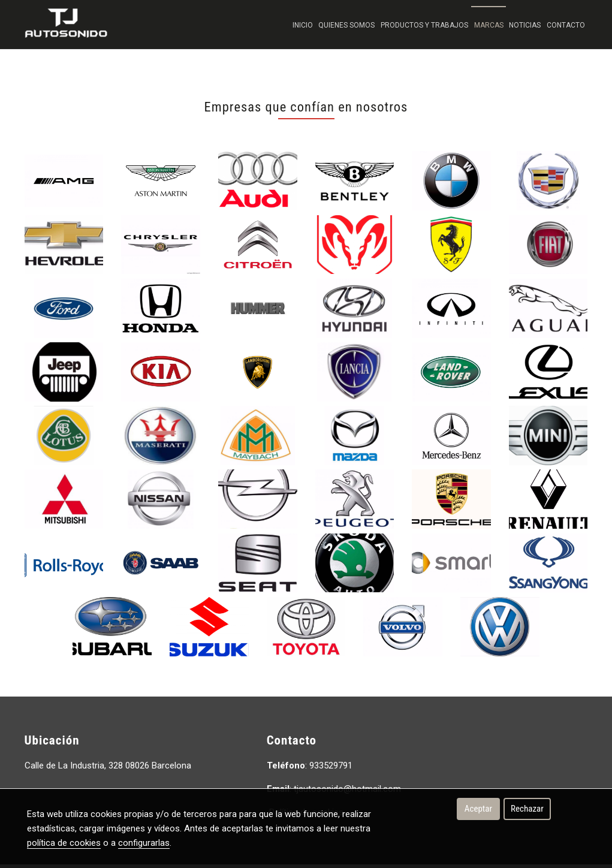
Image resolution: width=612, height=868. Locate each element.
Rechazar (527, 809)
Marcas (489, 25)
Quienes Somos (346, 25)
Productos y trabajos (424, 25)
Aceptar (478, 809)
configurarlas (144, 843)
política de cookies (64, 843)
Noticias (525, 25)
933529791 (331, 769)
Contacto (566, 25)
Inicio (303, 25)
